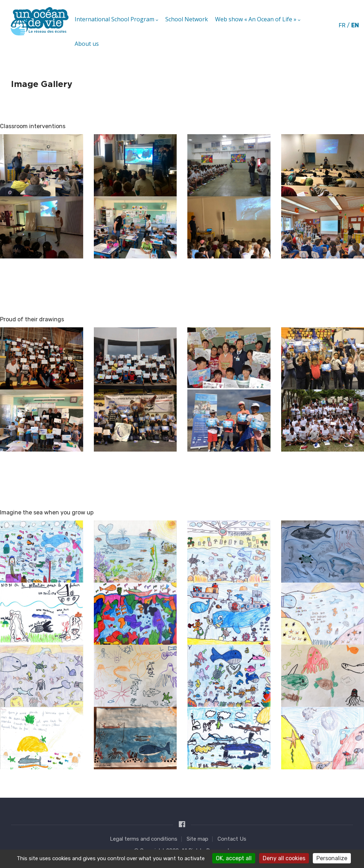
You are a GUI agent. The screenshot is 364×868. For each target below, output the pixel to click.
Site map (197, 839)
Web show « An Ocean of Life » (258, 20)
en (355, 25)
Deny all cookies (284, 858)
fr (342, 25)
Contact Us (232, 839)
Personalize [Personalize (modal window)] (332, 858)
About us (87, 44)
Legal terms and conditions (144, 839)
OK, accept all (234, 858)
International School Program (116, 20)
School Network (187, 19)
